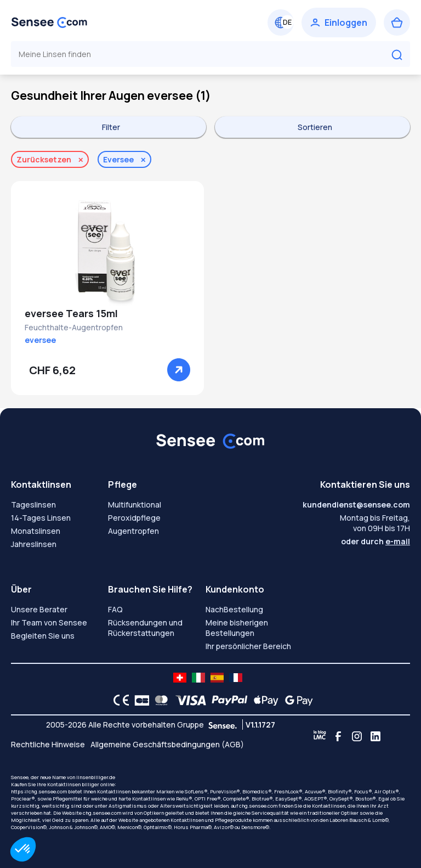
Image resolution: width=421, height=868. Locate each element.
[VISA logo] (188, 700)
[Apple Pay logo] (263, 700)
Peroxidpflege (134, 518)
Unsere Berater (39, 609)
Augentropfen (133, 531)
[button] (23, 849)
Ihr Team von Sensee (49, 622)
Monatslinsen (36, 531)
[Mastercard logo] (159, 700)
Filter (111, 127)
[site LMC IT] (198, 678)
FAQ (115, 609)
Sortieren (315, 127)
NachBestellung (234, 609)
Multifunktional (135, 505)
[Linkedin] (376, 736)
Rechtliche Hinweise (48, 744)
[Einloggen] (339, 22)
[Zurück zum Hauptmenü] (49, 22)
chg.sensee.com (258, 806)
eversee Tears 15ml (71, 313)
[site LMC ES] (217, 678)
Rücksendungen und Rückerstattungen (145, 628)
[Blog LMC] (320, 736)
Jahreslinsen (34, 544)
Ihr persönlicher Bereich (248, 646)
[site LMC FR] (236, 678)
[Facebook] (338, 736)
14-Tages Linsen (41, 518)
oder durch (376, 541)
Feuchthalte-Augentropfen (74, 327)
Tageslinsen (33, 505)
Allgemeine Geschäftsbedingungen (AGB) (167, 744)
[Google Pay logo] (296, 700)
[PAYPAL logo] (227, 700)
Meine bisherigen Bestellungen (237, 628)
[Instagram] (357, 736)
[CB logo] (139, 700)
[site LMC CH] (180, 678)
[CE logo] (118, 700)
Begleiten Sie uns (43, 636)
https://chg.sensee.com (39, 791)
